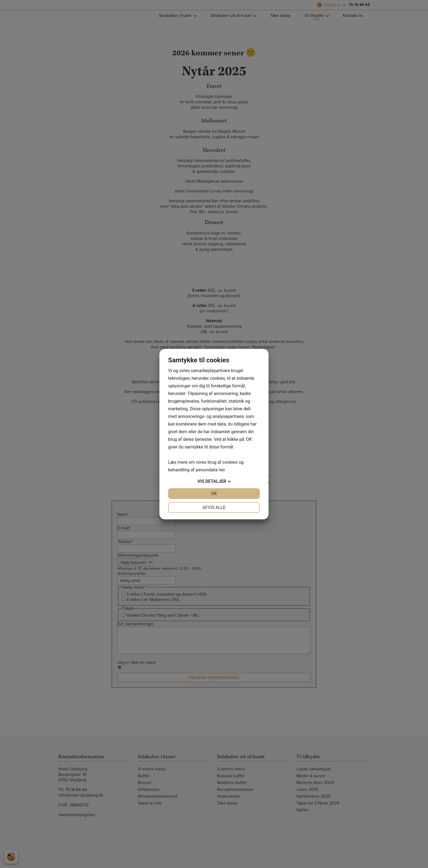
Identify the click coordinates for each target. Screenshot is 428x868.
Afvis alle (214, 507)
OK (214, 494)
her (222, 470)
